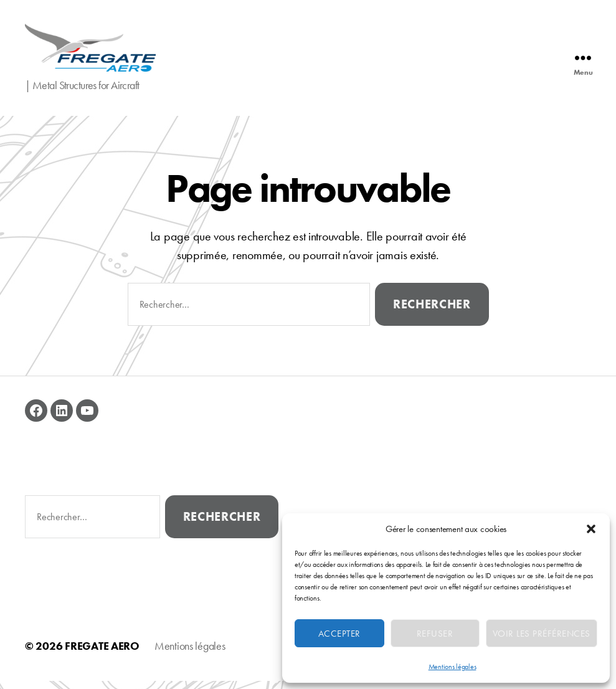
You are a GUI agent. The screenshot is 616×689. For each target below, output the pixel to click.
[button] (591, 529)
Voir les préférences (542, 634)
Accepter (339, 634)
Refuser (435, 634)
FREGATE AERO (102, 654)
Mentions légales (453, 667)
